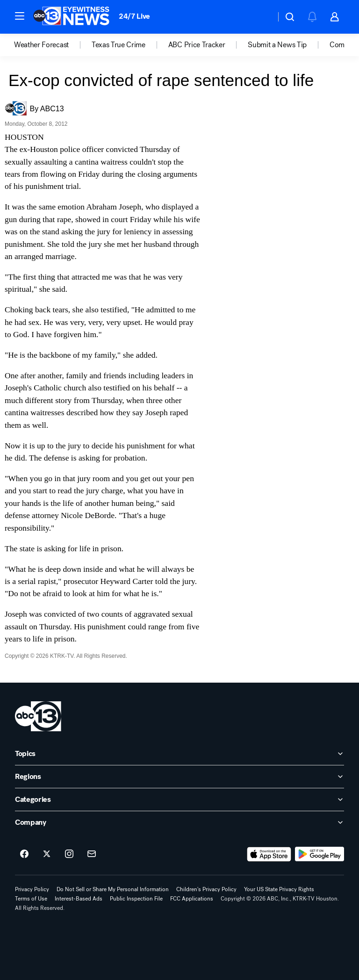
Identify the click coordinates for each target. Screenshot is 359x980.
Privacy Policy (32, 889)
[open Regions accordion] (179, 777)
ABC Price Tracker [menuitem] (197, 45)
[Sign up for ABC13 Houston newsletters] (92, 854)
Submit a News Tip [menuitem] (277, 45)
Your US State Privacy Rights (279, 889)
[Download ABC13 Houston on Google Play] (320, 854)
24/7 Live (134, 16)
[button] (20, 16)
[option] (53, 45)
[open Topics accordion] (179, 754)
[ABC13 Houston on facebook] (24, 854)
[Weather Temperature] (261, 17)
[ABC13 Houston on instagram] (69, 854)
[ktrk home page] (38, 716)
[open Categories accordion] (179, 800)
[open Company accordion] (179, 822)
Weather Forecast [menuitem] (41, 45)
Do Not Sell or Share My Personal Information (113, 889)
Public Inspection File (136, 899)
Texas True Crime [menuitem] (118, 45)
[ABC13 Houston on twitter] (47, 854)
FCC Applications (192, 899)
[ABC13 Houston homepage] (71, 17)
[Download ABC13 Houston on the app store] (269, 854)
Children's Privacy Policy (206, 889)
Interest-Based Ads (79, 899)
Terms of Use (31, 899)
